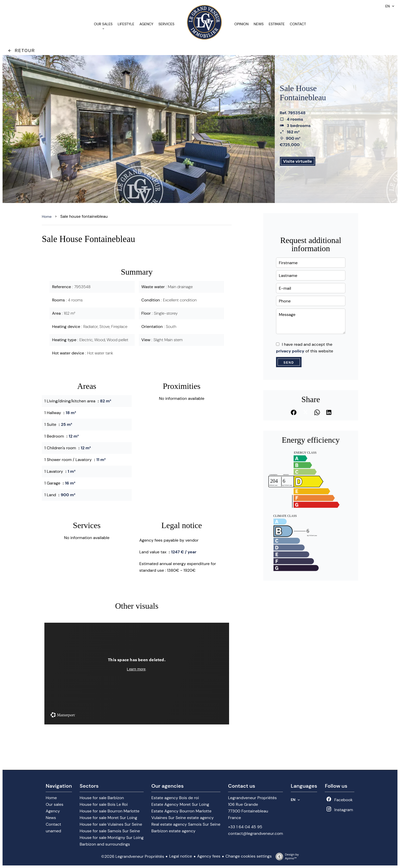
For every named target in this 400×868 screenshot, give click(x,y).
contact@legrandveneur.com (255, 833)
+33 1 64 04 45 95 (245, 827)
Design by (286, 856)
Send (289, 363)
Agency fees (209, 856)
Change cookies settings (249, 856)
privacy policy (290, 351)
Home (47, 216)
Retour (21, 51)
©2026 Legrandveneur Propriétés (133, 856)
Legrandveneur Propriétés (252, 798)
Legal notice (180, 856)
